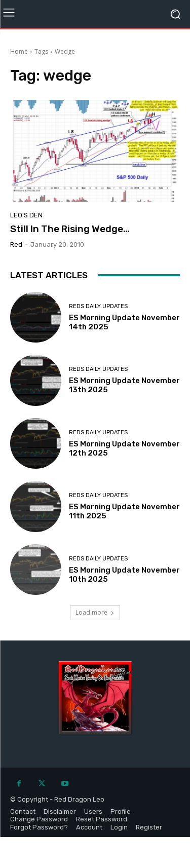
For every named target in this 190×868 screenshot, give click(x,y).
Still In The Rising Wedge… (70, 229)
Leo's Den (26, 215)
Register (149, 827)
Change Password (39, 819)
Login (119, 827)
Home (19, 51)
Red (16, 244)
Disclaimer (60, 812)
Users (93, 812)
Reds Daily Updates (98, 306)
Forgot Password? (39, 827)
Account (89, 827)
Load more (95, 612)
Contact (23, 812)
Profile (121, 812)
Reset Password (102, 819)
